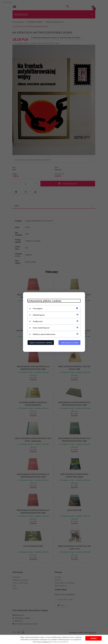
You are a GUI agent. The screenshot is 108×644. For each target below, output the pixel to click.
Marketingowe (39, 315)
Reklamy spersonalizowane (44, 334)
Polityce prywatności (60, 642)
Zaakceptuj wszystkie (69, 343)
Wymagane (38, 308)
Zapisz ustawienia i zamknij (41, 343)
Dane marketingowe (41, 328)
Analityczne (38, 321)
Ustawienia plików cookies (44, 301)
